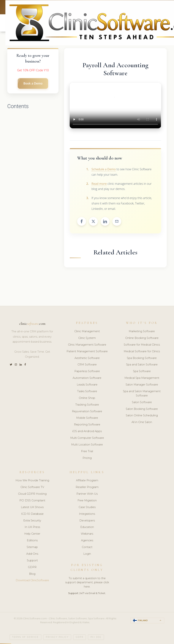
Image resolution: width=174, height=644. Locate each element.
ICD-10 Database (32, 514)
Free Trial (87, 451)
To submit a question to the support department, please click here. (87, 583)
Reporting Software (87, 425)
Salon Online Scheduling (142, 416)
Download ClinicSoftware (32, 580)
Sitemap (32, 547)
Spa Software (142, 371)
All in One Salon (142, 422)
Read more (99, 184)
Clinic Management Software (87, 345)
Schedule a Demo (104, 169)
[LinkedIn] (21, 365)
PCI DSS (96, 637)
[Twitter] (11, 365)
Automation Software (87, 378)
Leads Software (87, 385)
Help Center (32, 534)
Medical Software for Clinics (142, 351)
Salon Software (142, 402)
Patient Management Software (87, 351)
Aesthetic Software (87, 358)
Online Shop (87, 398)
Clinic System (87, 338)
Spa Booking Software (142, 358)
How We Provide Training (32, 481)
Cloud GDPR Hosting (32, 494)
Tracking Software (87, 405)
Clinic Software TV (32, 487)
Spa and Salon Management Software (142, 394)
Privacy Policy (57, 637)
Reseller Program (87, 487)
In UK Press (32, 527)
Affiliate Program (87, 481)
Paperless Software (87, 371)
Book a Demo (33, 84)
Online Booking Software (142, 338)
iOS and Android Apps (87, 431)
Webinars (87, 534)
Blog (32, 574)
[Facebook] (25, 365)
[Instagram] (16, 365)
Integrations (87, 514)
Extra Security (32, 521)
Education (87, 527)
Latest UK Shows (32, 507)
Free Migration (87, 501)
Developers (87, 521)
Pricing (87, 458)
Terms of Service (26, 637)
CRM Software (87, 365)
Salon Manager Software (142, 385)
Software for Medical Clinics (142, 345)
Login (87, 554)
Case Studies (87, 507)
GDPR (32, 567)
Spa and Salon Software (142, 365)
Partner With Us (87, 494)
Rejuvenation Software (87, 411)
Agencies (87, 541)
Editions (32, 541)
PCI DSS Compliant (32, 501)
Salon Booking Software (142, 409)
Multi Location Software (87, 445)
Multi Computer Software (87, 438)
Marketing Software (142, 331)
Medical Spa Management (142, 378)
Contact (87, 547)
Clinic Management (87, 331)
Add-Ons (32, 554)
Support (32, 560)
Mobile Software (87, 418)
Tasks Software (87, 391)
